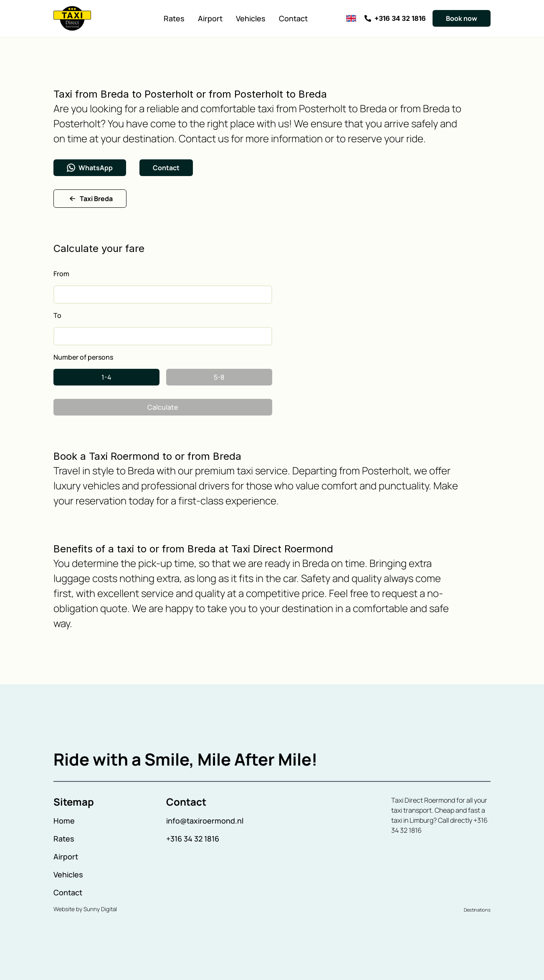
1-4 (106, 377)
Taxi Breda (90, 199)
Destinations (477, 910)
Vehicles (251, 18)
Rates (174, 18)
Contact (293, 18)
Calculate (163, 407)
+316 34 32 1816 (193, 839)
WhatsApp (90, 168)
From (61, 274)
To (57, 315)
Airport (210, 18)
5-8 (219, 377)
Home (64, 821)
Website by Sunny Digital (85, 909)
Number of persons (83, 357)
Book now (462, 18)
